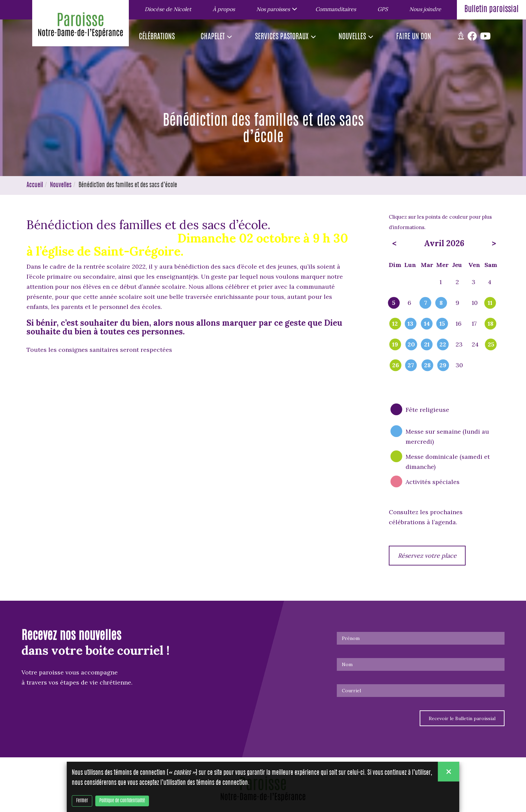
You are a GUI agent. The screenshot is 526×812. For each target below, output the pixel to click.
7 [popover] (426, 303)
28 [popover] (427, 366)
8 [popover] (441, 303)
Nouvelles (61, 185)
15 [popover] (442, 324)
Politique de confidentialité (122, 801)
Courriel (351, 691)
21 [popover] (427, 345)
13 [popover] (410, 324)
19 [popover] (395, 345)
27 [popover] (411, 366)
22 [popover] (443, 345)
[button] (275, 9)
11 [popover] (490, 303)
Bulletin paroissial (491, 10)
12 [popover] (395, 324)
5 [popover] (394, 303)
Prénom (351, 638)
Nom (347, 664)
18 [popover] (491, 324)
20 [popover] (411, 345)
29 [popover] (443, 366)
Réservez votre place (427, 556)
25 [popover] (491, 345)
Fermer (82, 801)
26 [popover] (396, 366)
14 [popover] (427, 324)
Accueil (35, 185)
